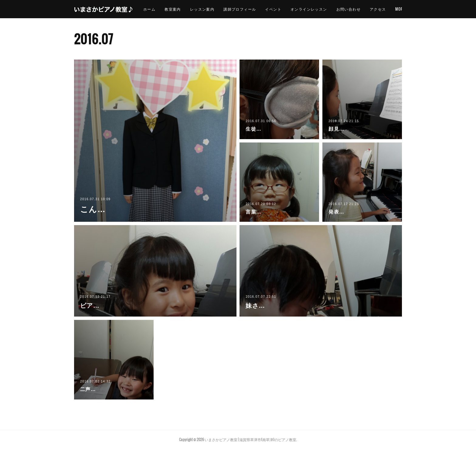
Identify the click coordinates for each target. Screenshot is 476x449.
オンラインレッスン (326, 9)
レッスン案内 (219, 9)
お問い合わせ (366, 9)
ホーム (167, 9)
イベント (291, 9)
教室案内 (190, 9)
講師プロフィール (257, 9)
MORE (392, 9)
